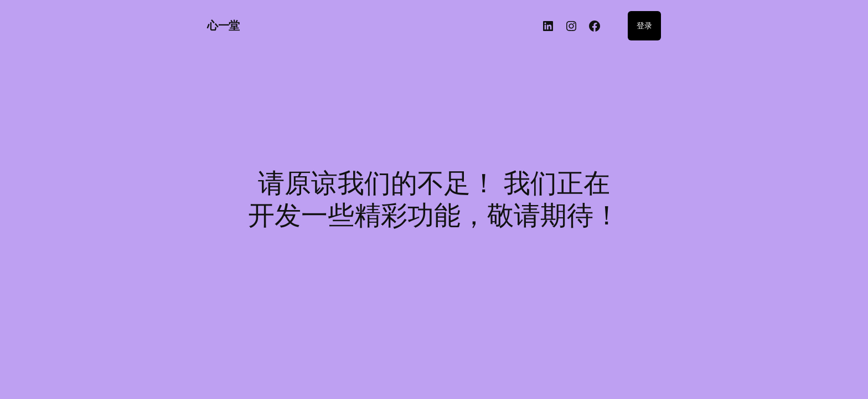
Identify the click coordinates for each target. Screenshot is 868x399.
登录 (644, 25)
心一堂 (223, 25)
